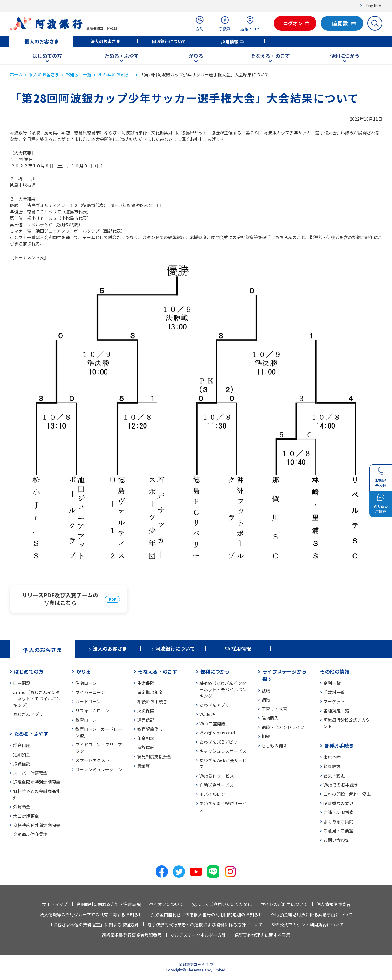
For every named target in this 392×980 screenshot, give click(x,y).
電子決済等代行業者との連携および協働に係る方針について (205, 925)
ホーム (16, 74)
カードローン (88, 701)
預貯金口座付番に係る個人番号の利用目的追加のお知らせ (207, 914)
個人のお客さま (42, 41)
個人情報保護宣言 (334, 904)
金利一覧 (332, 683)
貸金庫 (144, 766)
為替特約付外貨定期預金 (37, 825)
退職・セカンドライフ (283, 727)
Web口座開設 (212, 723)
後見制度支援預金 (154, 757)
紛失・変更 (334, 775)
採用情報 (230, 42)
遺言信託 (146, 720)
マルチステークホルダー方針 (198, 935)
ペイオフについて (166, 904)
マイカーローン (90, 692)
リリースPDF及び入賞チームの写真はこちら (60, 599)
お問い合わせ (336, 840)
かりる (196, 56)
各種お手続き (339, 745)
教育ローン (86, 720)
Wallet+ (207, 714)
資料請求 (332, 766)
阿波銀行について (169, 41)
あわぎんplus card (217, 733)
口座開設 (22, 683)
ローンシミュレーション (99, 769)
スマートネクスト (92, 760)
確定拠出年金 (150, 692)
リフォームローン (92, 711)
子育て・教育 (274, 709)
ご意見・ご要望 (338, 831)
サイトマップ (55, 904)
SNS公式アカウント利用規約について (308, 925)
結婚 (266, 700)
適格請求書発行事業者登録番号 (132, 935)
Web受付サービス (217, 776)
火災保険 (146, 711)
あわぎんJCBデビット (221, 742)
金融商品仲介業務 (30, 834)
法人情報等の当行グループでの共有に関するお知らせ (91, 914)
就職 (266, 690)
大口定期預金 (26, 816)
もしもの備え (274, 745)
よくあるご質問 (338, 821)
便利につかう (345, 56)
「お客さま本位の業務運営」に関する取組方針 (94, 925)
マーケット (334, 701)
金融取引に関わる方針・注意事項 (108, 904)
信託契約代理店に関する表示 (262, 935)
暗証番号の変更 (338, 803)
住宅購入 (270, 718)
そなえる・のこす (270, 56)
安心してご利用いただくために (222, 904)
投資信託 (22, 764)
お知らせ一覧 (78, 74)
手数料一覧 (334, 692)
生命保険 (146, 683)
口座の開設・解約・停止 (347, 794)
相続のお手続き (152, 701)
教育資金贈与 (150, 729)
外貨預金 (22, 807)
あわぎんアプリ (28, 714)
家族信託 (146, 747)
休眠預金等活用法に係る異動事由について (312, 914)
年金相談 (146, 738)
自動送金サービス (217, 785)
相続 (266, 736)
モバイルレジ (212, 794)
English (373, 5)
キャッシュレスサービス (223, 751)
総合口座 (22, 745)
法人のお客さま (105, 41)
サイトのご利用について (284, 904)
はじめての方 (47, 56)
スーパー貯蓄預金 (30, 773)
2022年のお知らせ (115, 74)
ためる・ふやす (122, 56)
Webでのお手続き (341, 785)
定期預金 (22, 754)
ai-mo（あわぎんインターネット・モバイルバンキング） (37, 699)
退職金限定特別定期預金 (37, 782)
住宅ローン (86, 683)
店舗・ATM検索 (339, 812)
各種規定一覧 (336, 711)
